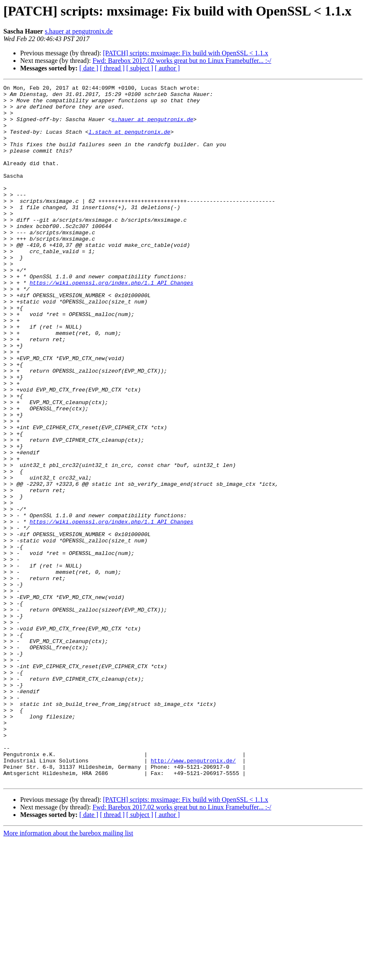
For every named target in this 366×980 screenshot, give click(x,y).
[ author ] (167, 68)
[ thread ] (112, 68)
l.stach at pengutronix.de (129, 142)
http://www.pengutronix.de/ (193, 896)
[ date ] (89, 68)
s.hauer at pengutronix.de (79, 31)
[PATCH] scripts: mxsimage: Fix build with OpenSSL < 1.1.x (186, 53)
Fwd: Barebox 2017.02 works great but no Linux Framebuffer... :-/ (182, 61)
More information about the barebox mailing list (68, 973)
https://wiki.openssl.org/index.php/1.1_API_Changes (111, 323)
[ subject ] (140, 68)
